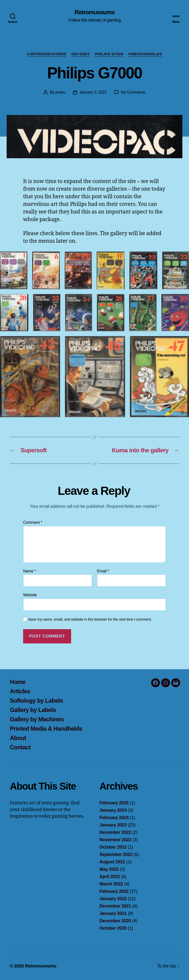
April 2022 (110, 877)
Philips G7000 (109, 54)
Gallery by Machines (37, 719)
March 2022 (111, 884)
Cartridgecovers (47, 54)
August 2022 (112, 862)
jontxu (60, 92)
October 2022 (113, 847)
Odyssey (81, 54)
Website (30, 595)
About (18, 738)
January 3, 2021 (93, 92)
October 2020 (113, 928)
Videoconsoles (145, 54)
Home (18, 682)
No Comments (133, 92)
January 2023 (113, 825)
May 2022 (109, 869)
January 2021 (113, 913)
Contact (20, 747)
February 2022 (114, 891)
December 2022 (115, 832)
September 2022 (116, 854)
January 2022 (113, 899)
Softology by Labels (36, 701)
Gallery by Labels (33, 710)
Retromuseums (95, 12)
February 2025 (114, 803)
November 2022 (115, 840)
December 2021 (115, 906)
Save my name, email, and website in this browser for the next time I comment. (90, 619)
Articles (20, 691)
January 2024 (113, 810)
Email (103, 571)
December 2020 (115, 921)
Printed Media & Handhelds (46, 729)
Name (30, 571)
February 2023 (114, 818)
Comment (33, 522)
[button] (14, 270)
